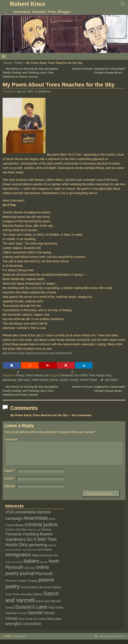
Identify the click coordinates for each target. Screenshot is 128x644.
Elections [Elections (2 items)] (46, 534)
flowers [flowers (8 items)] (46, 539)
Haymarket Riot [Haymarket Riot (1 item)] (29, 554)
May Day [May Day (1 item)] (44, 566)
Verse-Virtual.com (37, 375)
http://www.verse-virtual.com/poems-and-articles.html (37, 353)
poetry (74, 380)
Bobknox (45, 91)
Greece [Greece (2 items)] (52, 550)
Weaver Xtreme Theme (112, 641)
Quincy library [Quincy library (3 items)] (30, 592)
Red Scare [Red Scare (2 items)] (45, 592)
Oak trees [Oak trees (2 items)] (30, 572)
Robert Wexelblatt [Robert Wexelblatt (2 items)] (23, 599)
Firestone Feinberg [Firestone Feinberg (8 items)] (22, 539)
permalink (111, 380)
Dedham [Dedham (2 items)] (10, 534)
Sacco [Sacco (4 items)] (38, 599)
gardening (9, 380)
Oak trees (24, 380)
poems (64, 380)
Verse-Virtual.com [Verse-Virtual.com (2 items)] (28, 623)
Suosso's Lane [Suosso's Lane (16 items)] (31, 611)
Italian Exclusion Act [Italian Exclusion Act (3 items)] (45, 560)
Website (10, 491)
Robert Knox (27, 4)
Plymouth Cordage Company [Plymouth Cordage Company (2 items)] (22, 585)
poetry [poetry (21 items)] (13, 591)
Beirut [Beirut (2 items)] (52, 523)
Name (10, 475)
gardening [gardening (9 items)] (38, 549)
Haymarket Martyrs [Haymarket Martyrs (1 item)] (14, 554)
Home (8, 63)
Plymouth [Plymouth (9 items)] (44, 578)
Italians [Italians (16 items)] (31, 565)
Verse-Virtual (88, 380)
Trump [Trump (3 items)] (22, 618)
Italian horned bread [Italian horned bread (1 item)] (14, 566)
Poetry (19, 63)
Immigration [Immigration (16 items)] (18, 559)
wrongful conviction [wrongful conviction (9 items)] (23, 628)
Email (9, 483)
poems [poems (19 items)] (46, 584)
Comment (11, 439)
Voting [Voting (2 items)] (42, 623)
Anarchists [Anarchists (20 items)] (36, 522)
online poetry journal (45, 380)
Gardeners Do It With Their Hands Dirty (86, 375)
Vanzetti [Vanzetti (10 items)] (35, 617)
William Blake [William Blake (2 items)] (54, 623)
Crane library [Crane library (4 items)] (15, 530)
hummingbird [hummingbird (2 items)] (44, 554)
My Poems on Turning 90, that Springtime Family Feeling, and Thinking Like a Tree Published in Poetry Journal (30, 73)
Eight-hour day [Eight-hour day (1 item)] (34, 534)
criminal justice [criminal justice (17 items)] (41, 529)
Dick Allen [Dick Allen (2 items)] (21, 534)
